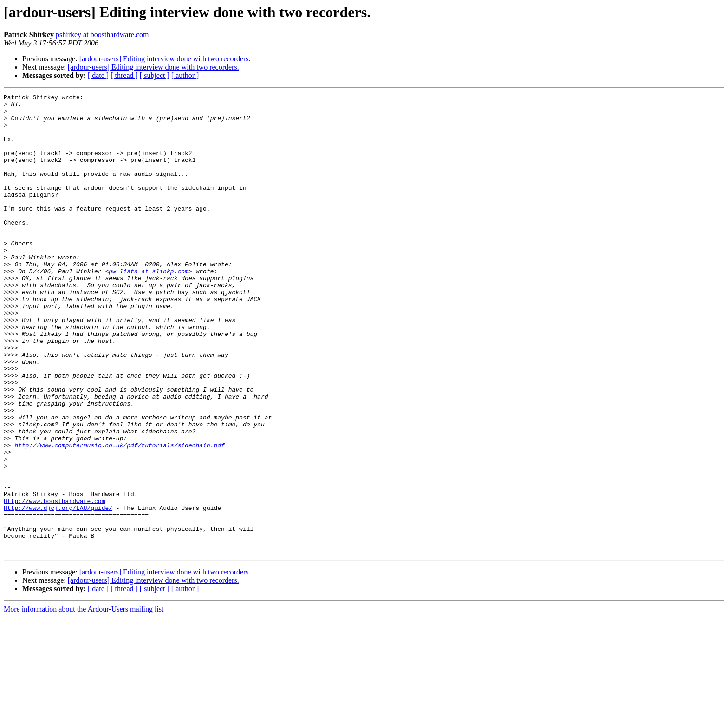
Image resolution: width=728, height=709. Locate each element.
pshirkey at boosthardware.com (102, 35)
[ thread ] (124, 75)
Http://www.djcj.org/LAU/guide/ (58, 591)
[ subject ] (155, 75)
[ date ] (98, 75)
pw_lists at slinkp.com (149, 307)
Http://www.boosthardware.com (54, 583)
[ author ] (185, 75)
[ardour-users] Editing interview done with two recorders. (165, 59)
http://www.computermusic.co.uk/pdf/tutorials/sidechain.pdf (119, 516)
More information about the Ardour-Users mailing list (84, 701)
